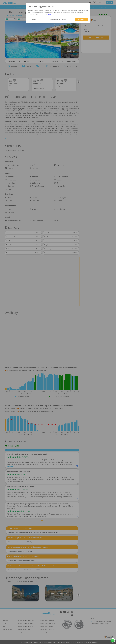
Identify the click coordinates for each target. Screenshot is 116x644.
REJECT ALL (34, 20)
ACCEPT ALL (82, 20)
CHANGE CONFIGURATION (58, 20)
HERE (50, 15)
